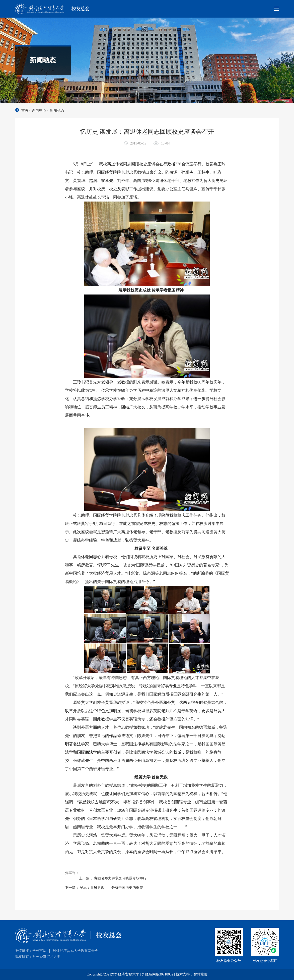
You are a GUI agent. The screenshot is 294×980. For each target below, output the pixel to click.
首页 (25, 110)
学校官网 (39, 951)
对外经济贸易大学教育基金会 (76, 951)
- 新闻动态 (55, 110)
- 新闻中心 (37, 110)
